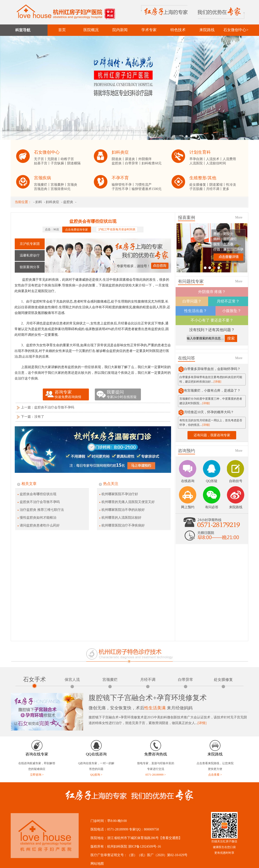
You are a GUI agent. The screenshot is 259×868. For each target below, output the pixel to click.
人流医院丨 (198, 163)
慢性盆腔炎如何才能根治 (38, 518)
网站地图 (97, 864)
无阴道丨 (54, 159)
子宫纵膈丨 (59, 163)
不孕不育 (120, 178)
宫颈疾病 (43, 178)
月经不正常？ (228, 301)
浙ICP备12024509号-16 (144, 847)
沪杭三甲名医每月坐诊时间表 (117, 229)
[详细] (217, 382)
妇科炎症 (120, 152)
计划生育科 (200, 152)
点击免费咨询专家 (77, 229)
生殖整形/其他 (203, 178)
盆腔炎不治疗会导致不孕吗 (54, 407)
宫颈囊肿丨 (59, 185)
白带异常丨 (133, 163)
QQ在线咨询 (96, 754)
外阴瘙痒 (145, 159)
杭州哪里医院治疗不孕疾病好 (123, 525)
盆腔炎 (68, 202)
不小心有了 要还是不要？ (212, 320)
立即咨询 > (37, 775)
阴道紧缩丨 (218, 185)
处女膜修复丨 (199, 185)
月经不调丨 (214, 189)
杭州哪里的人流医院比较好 (121, 518)
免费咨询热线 (156, 754)
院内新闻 (120, 30)
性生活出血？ (196, 311)
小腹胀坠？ (232, 311)
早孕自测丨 (198, 159)
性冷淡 (231, 185)
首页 (62, 30)
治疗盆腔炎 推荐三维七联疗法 (42, 510)
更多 (226, 189)
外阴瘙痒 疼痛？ (212, 292)
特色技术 (178, 30)
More (239, 217)
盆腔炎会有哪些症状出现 (38, 494)
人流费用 (229, 159)
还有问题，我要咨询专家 (212, 435)
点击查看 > (215, 775)
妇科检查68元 (152, 163)
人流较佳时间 (216, 163)
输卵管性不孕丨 (123, 185)
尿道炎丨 (132, 159)
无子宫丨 (41, 159)
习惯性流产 (143, 185)
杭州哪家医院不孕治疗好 (120, 494)
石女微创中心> (236, 30)
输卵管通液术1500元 (147, 189)
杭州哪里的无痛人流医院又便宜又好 (128, 502)
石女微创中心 (47, 152)
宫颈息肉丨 (42, 189)
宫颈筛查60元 (61, 189)
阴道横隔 (74, 163)
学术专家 (149, 30)
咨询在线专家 (37, 754)
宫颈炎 (72, 185)
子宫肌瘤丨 (198, 189)
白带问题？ (192, 301)
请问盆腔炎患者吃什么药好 (40, 525)
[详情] (202, 723)
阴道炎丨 (118, 159)
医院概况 (91, 30)
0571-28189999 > (156, 775)
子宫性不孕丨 (122, 189)
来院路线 (207, 30)
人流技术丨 (214, 159)
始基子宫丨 (42, 163)
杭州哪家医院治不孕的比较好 (123, 510)
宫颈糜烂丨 (42, 185)
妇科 (39, 202)
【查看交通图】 (170, 838)
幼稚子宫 (67, 159)
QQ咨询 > (96, 775)
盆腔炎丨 (118, 163)
